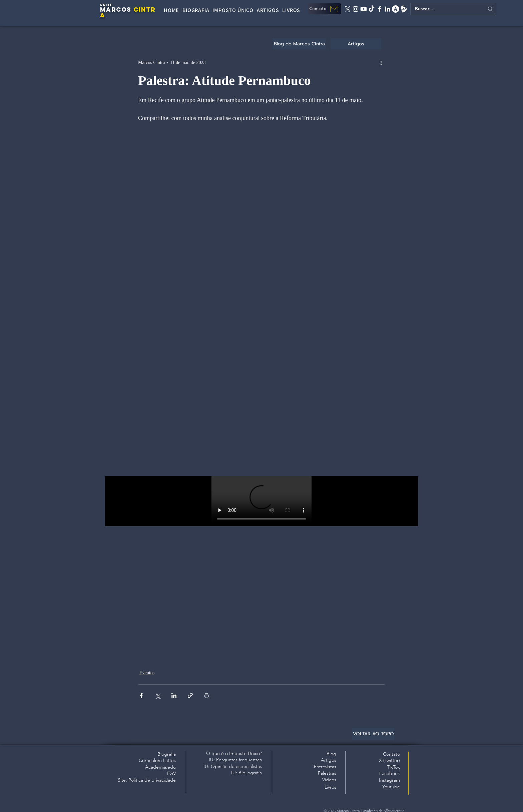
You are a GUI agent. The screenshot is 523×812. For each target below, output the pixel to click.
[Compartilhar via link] (190, 695)
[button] (325, 9)
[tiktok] (372, 9)
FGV (171, 773)
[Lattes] (404, 9)
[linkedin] (388, 9)
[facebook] (380, 9)
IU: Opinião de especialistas (233, 766)
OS (126, 10)
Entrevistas (325, 767)
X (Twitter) (389, 760)
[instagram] (356, 9)
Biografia (167, 754)
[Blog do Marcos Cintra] (299, 44)
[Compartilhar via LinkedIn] (174, 695)
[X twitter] (348, 9)
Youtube (391, 787)
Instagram (389, 780)
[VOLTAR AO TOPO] (373, 734)
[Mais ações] (381, 62)
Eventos (147, 673)
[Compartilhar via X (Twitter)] (158, 695)
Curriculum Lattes (157, 760)
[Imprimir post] (207, 695)
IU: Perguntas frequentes (235, 760)
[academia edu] (396, 9)
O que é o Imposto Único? (234, 753)
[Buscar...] (444, 9)
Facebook (390, 773)
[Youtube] (364, 9)
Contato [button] (391, 754)
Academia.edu (160, 767)
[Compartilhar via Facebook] (141, 695)
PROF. (107, 5)
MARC (111, 10)
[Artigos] (356, 44)
